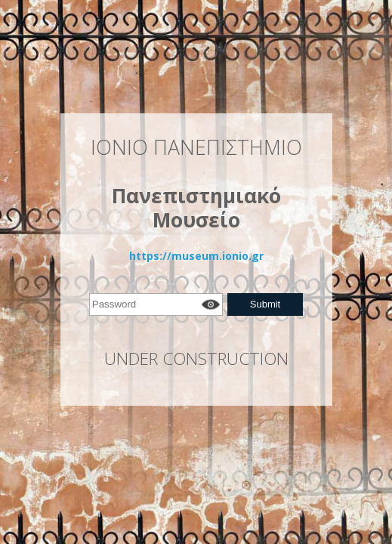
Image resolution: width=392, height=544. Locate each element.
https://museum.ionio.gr (196, 256)
